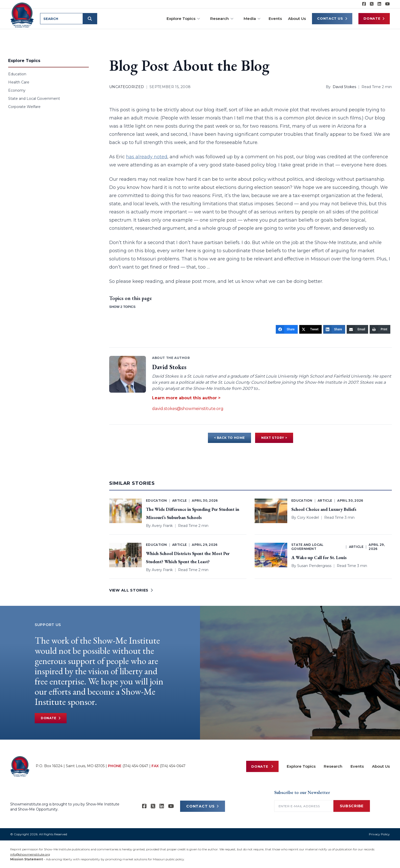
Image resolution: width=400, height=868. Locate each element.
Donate (374, 19)
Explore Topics (183, 19)
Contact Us (332, 19)
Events (275, 19)
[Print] (380, 329)
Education (17, 74)
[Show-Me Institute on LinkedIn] (379, 4)
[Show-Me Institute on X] (372, 4)
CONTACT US (203, 806)
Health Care (19, 82)
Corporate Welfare (24, 107)
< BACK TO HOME (229, 438)
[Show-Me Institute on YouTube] (387, 4)
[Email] (358, 329)
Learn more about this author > (186, 398)
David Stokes (344, 87)
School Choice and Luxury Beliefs (324, 509)
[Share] (287, 329)
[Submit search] (90, 19)
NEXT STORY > (274, 438)
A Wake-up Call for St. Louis (319, 557)
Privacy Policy (379, 834)
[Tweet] (310, 329)
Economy (17, 90)
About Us (297, 19)
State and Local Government (34, 99)
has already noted (147, 157)
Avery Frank (162, 526)
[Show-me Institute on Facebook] (364, 4)
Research (222, 19)
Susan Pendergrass (314, 566)
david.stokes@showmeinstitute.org (188, 409)
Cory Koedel (308, 517)
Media (252, 19)
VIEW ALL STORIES (131, 590)
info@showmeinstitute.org (30, 854)
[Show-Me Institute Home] (22, 15)
